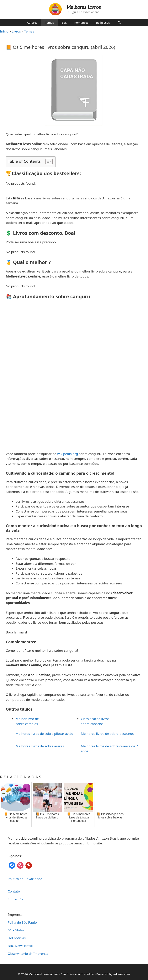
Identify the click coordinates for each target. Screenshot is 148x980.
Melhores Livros (84, 7)
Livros (16, 31)
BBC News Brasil (20, 946)
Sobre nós (15, 899)
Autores (32, 22)
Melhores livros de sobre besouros (107, 734)
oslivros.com (121, 974)
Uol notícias (17, 938)
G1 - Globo (16, 930)
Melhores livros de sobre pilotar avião (44, 734)
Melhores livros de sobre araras (40, 746)
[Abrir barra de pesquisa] (119, 22)
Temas (49, 22)
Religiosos (103, 22)
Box (64, 22)
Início (4, 31)
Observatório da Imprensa (28, 954)
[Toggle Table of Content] (47, 162)
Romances (81, 22)
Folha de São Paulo (22, 922)
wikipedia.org (68, 454)
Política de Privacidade (25, 879)
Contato (14, 891)
